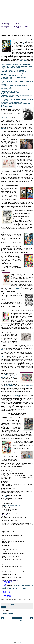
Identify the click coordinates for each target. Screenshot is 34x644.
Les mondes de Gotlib (6, 79)
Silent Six (15, 377)
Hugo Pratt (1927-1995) (6, 88)
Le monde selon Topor (6, 106)
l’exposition (20, 41)
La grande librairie (23, 61)
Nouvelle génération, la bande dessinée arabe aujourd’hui (15, 90)
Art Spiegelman (22, 44)
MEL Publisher (4, 375)
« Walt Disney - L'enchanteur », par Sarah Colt (12, 70)
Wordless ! (10, 384)
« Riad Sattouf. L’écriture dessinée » (10, 91)
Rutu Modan (4, 84)
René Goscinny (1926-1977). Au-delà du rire (12, 76)
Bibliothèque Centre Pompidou (12, 505)
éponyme (26, 41)
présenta (11, 375)
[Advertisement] (17, 11)
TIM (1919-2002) (5, 94)
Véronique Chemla (10, 24)
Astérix (2, 69)
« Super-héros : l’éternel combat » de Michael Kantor (14, 98)
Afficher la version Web (17, 621)
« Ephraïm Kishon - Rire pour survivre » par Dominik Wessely (16, 66)
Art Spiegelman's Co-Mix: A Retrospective (11, 102)
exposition (14, 116)
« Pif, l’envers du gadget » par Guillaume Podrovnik (14, 86)
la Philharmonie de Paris (10, 386)
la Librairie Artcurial (7, 472)
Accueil (17, 618)
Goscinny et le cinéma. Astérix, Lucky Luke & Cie (13, 77)
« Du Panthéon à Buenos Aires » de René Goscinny (14, 72)
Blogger (19, 643)
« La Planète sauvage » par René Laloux (11, 87)
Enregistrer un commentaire (8, 614)
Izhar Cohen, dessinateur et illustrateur (11, 68)
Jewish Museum (20, 40)
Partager (3, 607)
